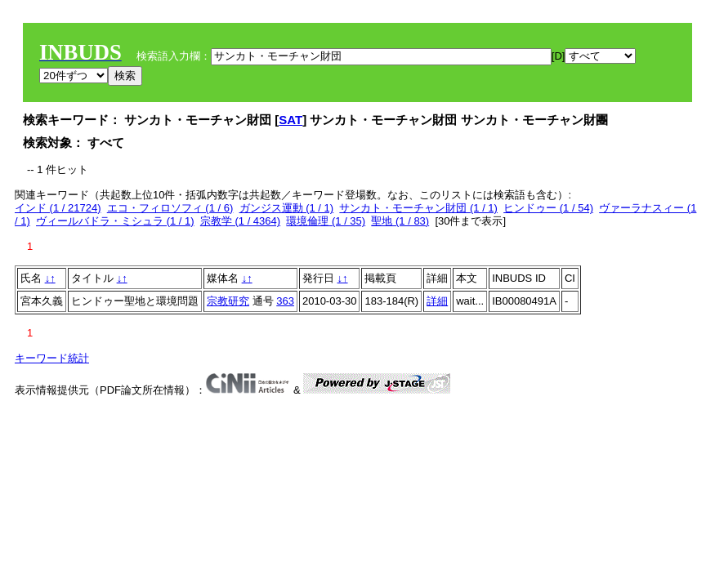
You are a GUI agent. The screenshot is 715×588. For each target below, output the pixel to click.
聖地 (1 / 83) (400, 221)
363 (285, 301)
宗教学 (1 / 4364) (240, 221)
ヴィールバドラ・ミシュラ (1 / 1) (115, 221)
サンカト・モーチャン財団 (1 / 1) (418, 208)
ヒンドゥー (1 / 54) (548, 208)
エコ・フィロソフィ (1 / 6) (170, 208)
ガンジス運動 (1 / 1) (287, 208)
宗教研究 (228, 301)
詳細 (437, 301)
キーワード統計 (52, 358)
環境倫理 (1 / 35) (326, 221)
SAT (290, 120)
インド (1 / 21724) (58, 208)
